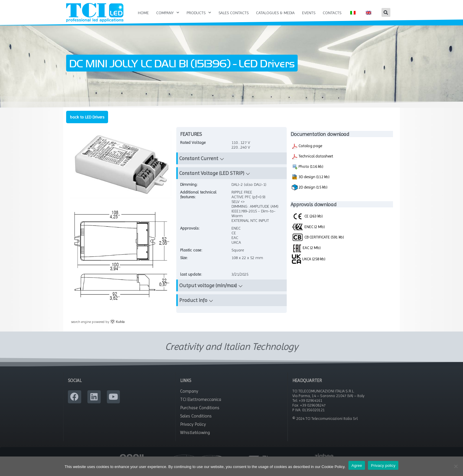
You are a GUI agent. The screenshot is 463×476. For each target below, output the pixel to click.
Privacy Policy (193, 431)
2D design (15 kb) (310, 194)
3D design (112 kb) (311, 183)
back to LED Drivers (87, 123)
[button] (386, 12)
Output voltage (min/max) (208, 292)
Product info (193, 307)
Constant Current (199, 165)
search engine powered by (98, 328)
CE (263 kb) (307, 222)
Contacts (332, 13)
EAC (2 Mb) (306, 254)
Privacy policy (383, 466)
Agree (357, 466)
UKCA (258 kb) (309, 265)
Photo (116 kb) (308, 173)
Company (168, 13)
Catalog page (307, 152)
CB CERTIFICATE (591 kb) (318, 243)
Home (143, 13)
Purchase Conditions (200, 414)
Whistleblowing (195, 439)
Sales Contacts (234, 13)
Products (199, 13)
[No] (456, 466)
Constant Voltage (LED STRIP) (212, 180)
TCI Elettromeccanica (201, 406)
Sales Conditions (196, 423)
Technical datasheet (312, 163)
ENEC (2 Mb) (308, 233)
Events (309, 13)
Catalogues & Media (275, 13)
